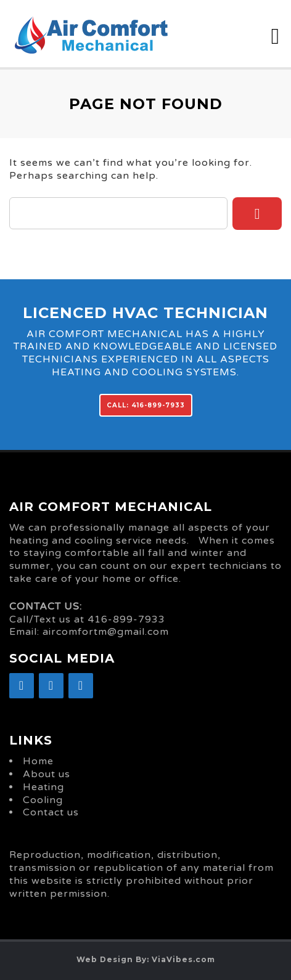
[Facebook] (22, 686)
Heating (43, 787)
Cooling (43, 800)
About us (47, 774)
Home (38, 761)
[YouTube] (81, 686)
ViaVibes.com (183, 959)
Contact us (51, 812)
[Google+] (51, 686)
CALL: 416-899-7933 (146, 405)
